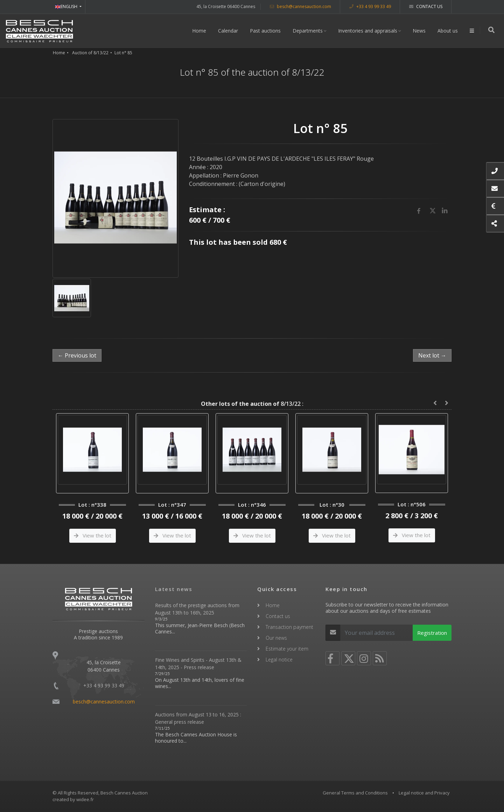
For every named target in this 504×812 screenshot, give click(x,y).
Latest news (174, 589)
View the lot (93, 535)
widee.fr (85, 799)
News (420, 31)
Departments (308, 31)
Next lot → (432, 355)
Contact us (426, 6)
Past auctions (266, 31)
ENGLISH (67, 6)
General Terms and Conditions (355, 793)
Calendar (229, 31)
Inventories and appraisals (368, 31)
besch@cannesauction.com (300, 6)
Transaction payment (289, 627)
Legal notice (279, 660)
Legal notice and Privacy (424, 793)
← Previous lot (77, 355)
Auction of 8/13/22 (90, 53)
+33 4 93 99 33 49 (370, 6)
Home (200, 31)
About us (448, 31)
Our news (276, 638)
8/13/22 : (252, 404)
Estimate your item (287, 649)
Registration (432, 633)
